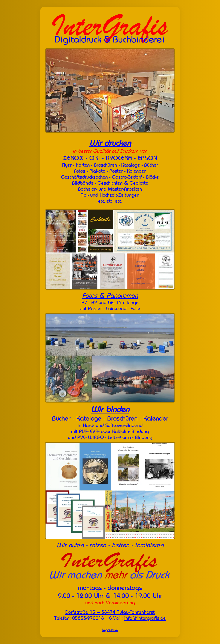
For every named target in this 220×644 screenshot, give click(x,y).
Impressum (110, 630)
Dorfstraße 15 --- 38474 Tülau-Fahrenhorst (110, 612)
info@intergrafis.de (145, 618)
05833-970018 (88, 618)
